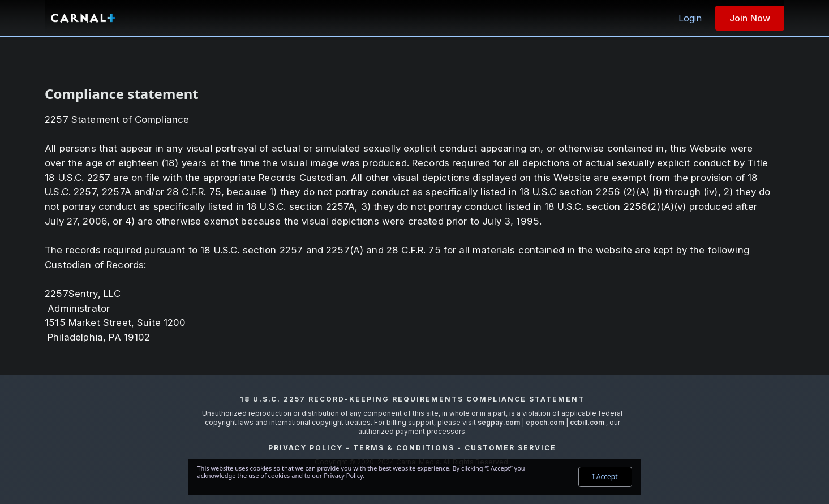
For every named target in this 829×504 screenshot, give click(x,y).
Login (690, 18)
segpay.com (500, 422)
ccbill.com (587, 422)
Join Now (750, 18)
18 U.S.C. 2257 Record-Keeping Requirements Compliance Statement (412, 399)
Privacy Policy (306, 448)
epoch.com (545, 422)
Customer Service (510, 448)
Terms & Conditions (404, 448)
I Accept (605, 477)
